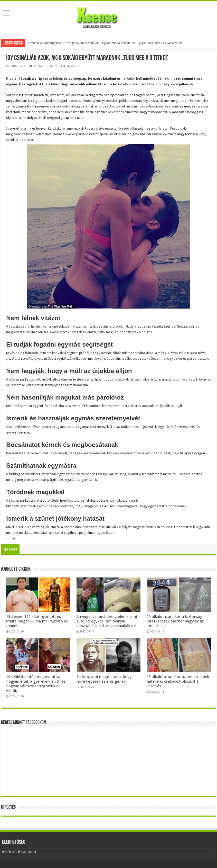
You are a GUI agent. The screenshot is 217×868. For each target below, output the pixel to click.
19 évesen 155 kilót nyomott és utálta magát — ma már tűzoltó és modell (37, 621)
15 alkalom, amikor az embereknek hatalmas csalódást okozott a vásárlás (178, 681)
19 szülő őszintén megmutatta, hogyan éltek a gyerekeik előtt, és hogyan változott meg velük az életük (36, 684)
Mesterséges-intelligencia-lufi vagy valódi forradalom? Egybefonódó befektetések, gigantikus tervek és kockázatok (105, 43)
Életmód (40, 66)
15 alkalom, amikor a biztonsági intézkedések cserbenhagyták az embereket (175, 621)
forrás (11, 538)
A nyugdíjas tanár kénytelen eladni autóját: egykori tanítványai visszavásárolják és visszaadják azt (107, 621)
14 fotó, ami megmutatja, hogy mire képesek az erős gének (104, 679)
